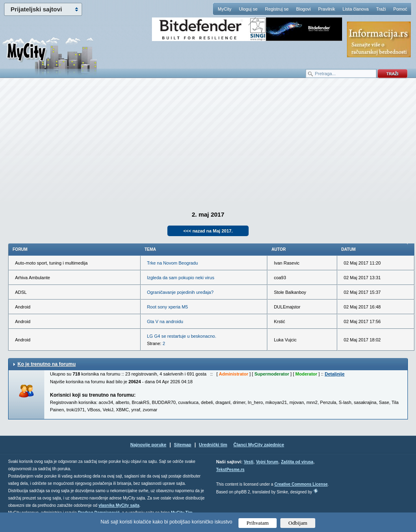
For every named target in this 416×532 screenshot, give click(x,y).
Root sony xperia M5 (168, 307)
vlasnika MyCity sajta (119, 505)
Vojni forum (267, 462)
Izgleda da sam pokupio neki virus (181, 278)
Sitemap (183, 445)
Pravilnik (327, 9)
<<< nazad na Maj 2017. (208, 231)
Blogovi (303, 9)
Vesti (248, 462)
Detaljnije (335, 374)
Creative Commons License (301, 484)
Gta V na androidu (165, 321)
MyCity (225, 9)
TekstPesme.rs (230, 470)
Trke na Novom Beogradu (173, 263)
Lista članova (355, 9)
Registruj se (277, 9)
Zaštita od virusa (297, 462)
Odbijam (298, 523)
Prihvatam (258, 523)
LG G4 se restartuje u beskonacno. (182, 336)
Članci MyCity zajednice (259, 445)
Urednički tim (213, 445)
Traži (381, 9)
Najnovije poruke (148, 445)
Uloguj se (248, 9)
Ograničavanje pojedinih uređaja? (180, 292)
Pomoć (400, 9)
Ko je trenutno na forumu (47, 364)
